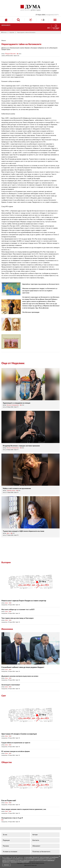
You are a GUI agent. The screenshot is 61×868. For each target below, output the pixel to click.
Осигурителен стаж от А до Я (12, 818)
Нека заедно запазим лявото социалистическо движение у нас (24, 809)
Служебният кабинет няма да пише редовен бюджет (23, 667)
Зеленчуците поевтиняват (11, 685)
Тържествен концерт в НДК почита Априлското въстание (24, 531)
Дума (8, 533)
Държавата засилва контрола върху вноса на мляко (20, 676)
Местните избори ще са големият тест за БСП (18, 610)
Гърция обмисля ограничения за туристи (16, 743)
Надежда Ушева (11, 490)
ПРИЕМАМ (6, 865)
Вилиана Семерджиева (13, 405)
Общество (7, 762)
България (6, 562)
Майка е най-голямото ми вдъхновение (17, 488)
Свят (4, 696)
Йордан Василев (10, 54)
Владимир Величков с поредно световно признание (21, 446)
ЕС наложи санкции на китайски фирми (16, 751)
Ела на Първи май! (9, 801)
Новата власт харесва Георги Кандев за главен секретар (24, 601)
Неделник (12, 32)
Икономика (7, 629)
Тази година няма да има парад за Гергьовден (17, 618)
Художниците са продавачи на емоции (17, 403)
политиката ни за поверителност (20, 862)
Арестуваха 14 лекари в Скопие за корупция (19, 734)
